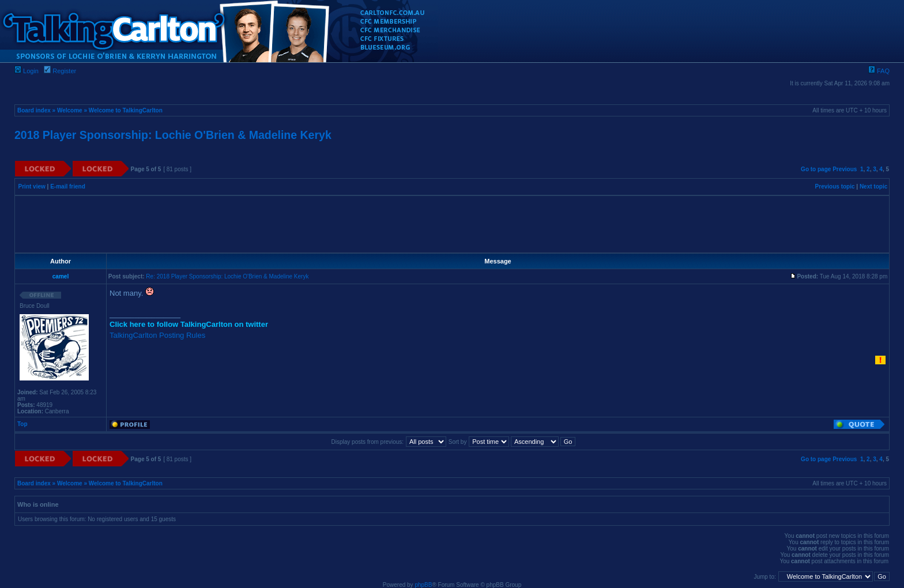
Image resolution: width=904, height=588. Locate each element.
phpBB (423, 585)
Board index (34, 110)
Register (60, 71)
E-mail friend (68, 186)
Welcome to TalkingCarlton (126, 110)
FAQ (879, 71)
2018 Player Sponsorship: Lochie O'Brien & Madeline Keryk (173, 135)
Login (27, 71)
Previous (845, 169)
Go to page (816, 169)
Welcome (70, 110)
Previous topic (835, 186)
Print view (32, 186)
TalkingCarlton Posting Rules (157, 335)
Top (22, 424)
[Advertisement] (452, 224)
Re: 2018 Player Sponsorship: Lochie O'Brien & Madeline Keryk (227, 276)
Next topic (873, 186)
